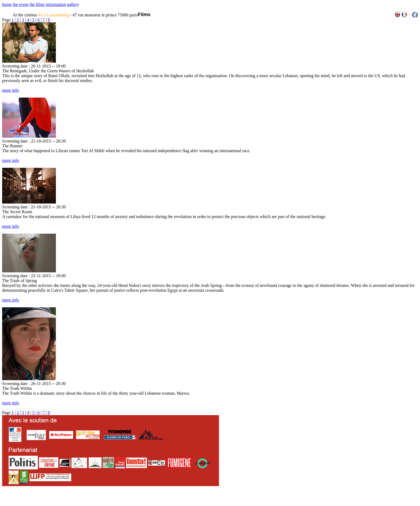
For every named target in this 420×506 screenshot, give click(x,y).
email (44, 504)
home (7, 4)
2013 (379, 504)
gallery (73, 4)
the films (37, 4)
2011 (367, 504)
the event (21, 4)
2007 (344, 504)
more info (11, 90)
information (56, 4)
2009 (355, 504)
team (97, 504)
